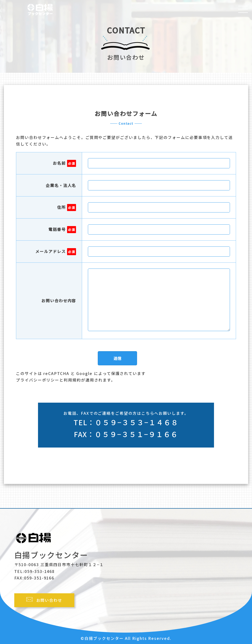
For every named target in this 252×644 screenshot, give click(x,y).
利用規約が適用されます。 (89, 380)
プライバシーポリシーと (40, 380)
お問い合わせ (49, 600)
